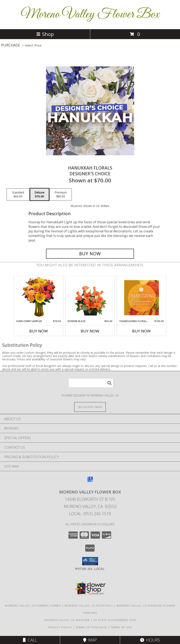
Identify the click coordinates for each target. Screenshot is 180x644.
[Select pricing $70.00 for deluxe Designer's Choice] (40, 195)
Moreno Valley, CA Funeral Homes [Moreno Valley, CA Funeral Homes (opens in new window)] (33, 606)
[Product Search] (91, 383)
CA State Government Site (115, 620)
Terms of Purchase (91, 627)
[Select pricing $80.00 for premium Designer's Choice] (61, 195)
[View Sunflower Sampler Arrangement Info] (39, 298)
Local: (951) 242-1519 (90, 514)
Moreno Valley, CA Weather (67, 620)
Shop (45, 34)
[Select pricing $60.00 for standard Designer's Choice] (18, 195)
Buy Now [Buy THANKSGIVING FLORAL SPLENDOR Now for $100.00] (141, 331)
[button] (90, 561)
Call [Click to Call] (30, 640)
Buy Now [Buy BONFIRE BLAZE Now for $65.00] (90, 331)
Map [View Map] (90, 640)
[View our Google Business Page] (90, 481)
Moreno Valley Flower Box (90, 15)
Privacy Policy (60, 627)
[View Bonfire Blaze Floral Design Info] (90, 298)
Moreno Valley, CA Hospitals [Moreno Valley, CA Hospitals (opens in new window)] (89, 606)
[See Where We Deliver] (90, 407)
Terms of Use (121, 627)
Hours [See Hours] (150, 640)
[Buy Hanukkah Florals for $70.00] (90, 254)
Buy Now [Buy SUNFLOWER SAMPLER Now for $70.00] (39, 331)
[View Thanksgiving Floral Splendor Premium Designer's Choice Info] (142, 298)
